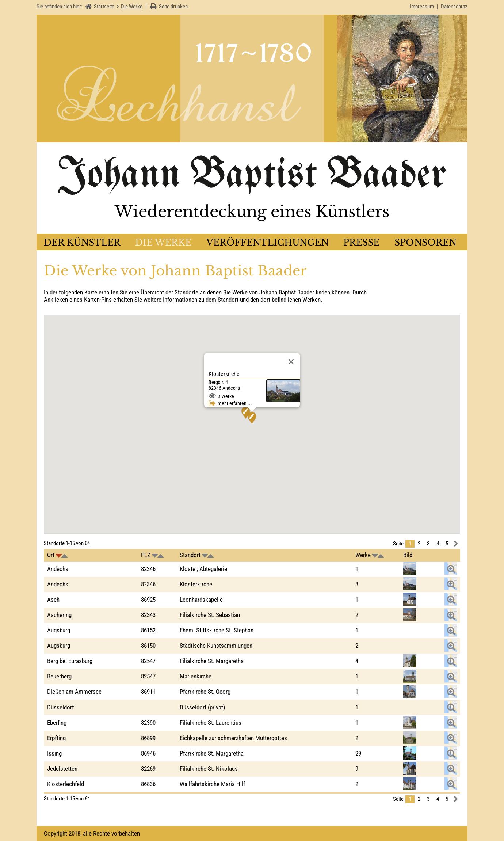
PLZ (146, 555)
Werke (363, 555)
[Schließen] (291, 362)
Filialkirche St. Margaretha (212, 661)
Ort (51, 555)
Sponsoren (425, 242)
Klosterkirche (196, 584)
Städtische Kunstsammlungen (216, 646)
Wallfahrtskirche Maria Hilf (212, 784)
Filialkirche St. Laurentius (211, 723)
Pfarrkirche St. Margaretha (212, 753)
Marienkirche (196, 676)
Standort (190, 555)
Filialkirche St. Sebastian (210, 615)
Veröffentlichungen (268, 242)
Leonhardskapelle (201, 600)
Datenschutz (454, 7)
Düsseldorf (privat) (202, 707)
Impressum (422, 7)
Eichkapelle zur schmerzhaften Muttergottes (233, 738)
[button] (246, 413)
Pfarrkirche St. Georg (205, 692)
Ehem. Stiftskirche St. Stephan (217, 630)
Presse (361, 242)
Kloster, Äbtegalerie (203, 569)
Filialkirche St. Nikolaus (209, 769)
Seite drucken (173, 7)
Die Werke (163, 242)
